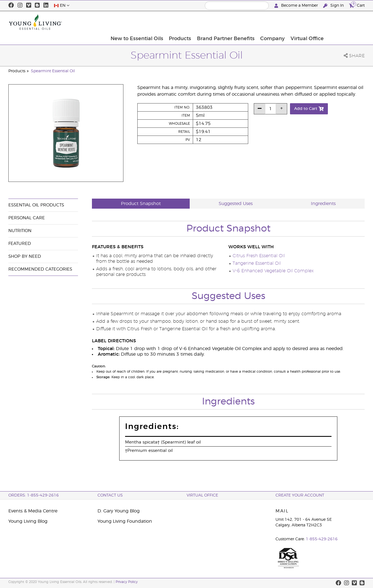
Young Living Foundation (125, 521)
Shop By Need (25, 256)
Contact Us (110, 495)
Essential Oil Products (36, 205)
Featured (20, 244)
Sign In (334, 6)
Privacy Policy (127, 582)
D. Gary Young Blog (119, 511)
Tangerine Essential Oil (257, 263)
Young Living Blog (28, 521)
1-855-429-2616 (322, 539)
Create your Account (300, 495)
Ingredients (323, 204)
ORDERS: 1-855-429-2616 (34, 495)
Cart (357, 5)
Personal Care (27, 218)
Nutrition (20, 231)
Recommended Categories (40, 269)
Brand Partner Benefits (263, 22)
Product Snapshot (141, 204)
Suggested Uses (236, 204)
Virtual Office (345, 22)
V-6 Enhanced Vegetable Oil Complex (273, 271)
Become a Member (297, 6)
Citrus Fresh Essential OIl (259, 256)
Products (217, 22)
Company (310, 22)
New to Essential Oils (173, 22)
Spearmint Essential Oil (53, 71)
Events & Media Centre (33, 511)
